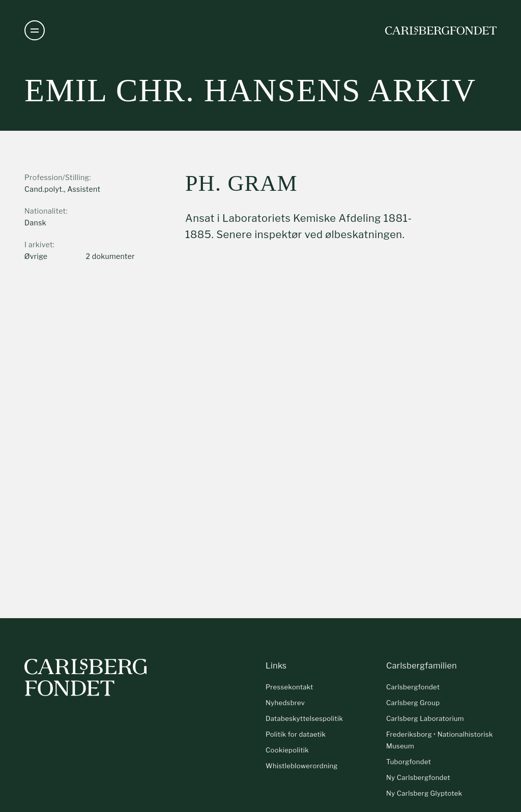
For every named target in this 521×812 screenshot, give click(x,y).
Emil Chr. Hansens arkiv (250, 90)
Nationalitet (45, 211)
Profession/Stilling (57, 177)
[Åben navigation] (35, 31)
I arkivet (39, 244)
